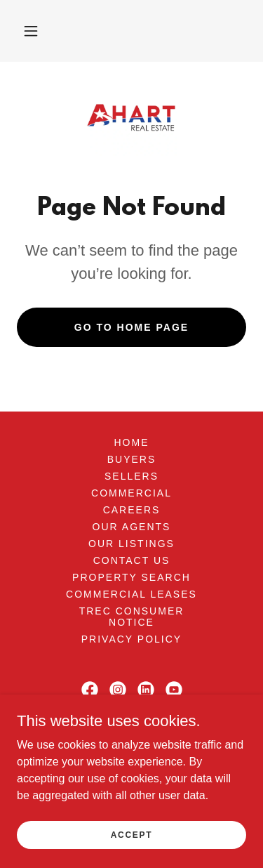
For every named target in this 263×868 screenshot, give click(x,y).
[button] (31, 31)
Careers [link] (132, 510)
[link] (131, 117)
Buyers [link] (132, 459)
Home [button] (131, 442)
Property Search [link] (131, 577)
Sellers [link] (131, 476)
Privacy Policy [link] (131, 639)
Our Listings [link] (131, 544)
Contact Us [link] (132, 560)
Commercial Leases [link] (131, 594)
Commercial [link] (131, 493)
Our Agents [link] (132, 527)
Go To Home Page (131, 327)
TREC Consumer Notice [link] (132, 617)
